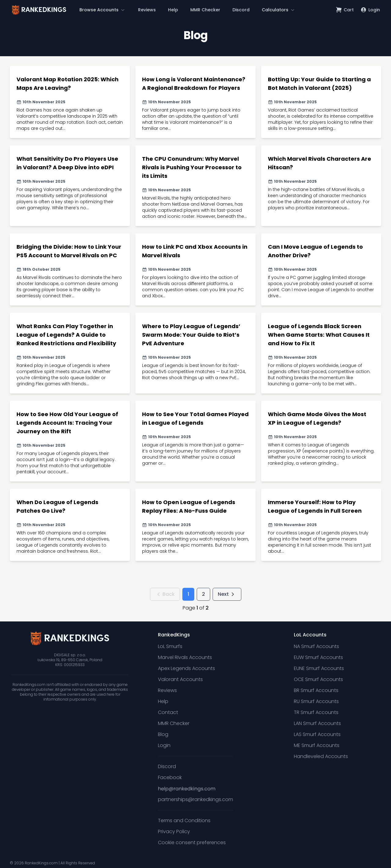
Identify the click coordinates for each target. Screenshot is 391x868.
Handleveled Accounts (321, 756)
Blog (163, 734)
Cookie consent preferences (192, 842)
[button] (103, 10)
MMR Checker (205, 10)
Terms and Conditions (184, 820)
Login (164, 745)
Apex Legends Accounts (186, 668)
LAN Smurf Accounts (317, 723)
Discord (241, 10)
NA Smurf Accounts (316, 646)
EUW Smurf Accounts (318, 657)
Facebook (170, 777)
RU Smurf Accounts (316, 701)
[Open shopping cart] (345, 10)
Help (173, 10)
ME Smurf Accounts (317, 745)
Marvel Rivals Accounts (185, 657)
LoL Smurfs (170, 646)
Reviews (147, 10)
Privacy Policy (174, 831)
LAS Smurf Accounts (317, 734)
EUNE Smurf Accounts (319, 668)
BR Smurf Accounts (316, 690)
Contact (168, 712)
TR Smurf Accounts (316, 712)
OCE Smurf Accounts (318, 679)
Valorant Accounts (180, 679)
